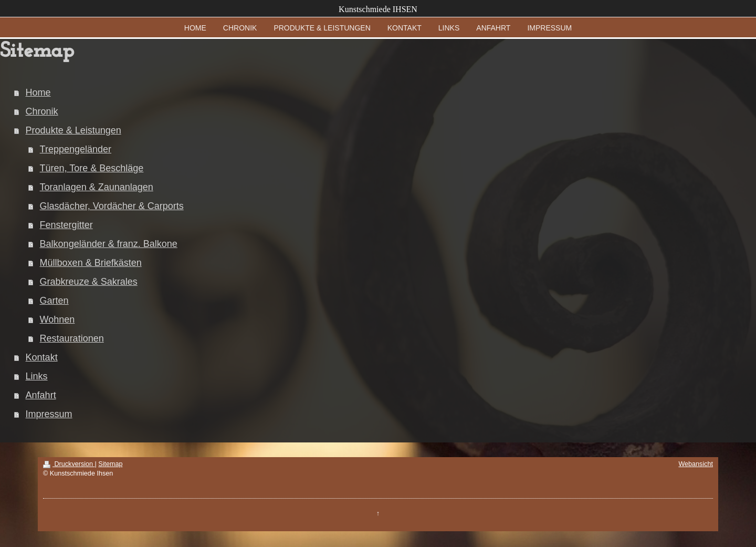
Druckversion (69, 464)
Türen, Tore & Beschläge (92, 168)
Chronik (42, 111)
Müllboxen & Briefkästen (91, 263)
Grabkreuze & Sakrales (89, 282)
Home (38, 92)
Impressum (49, 414)
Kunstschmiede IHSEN (378, 9)
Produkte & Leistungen (73, 130)
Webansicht (696, 464)
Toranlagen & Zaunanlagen (97, 187)
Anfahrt (41, 395)
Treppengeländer (76, 149)
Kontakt (42, 357)
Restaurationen (72, 338)
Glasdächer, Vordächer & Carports (112, 206)
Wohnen (57, 319)
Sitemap (110, 464)
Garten (54, 301)
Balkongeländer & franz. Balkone (109, 244)
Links (37, 376)
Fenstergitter (66, 225)
